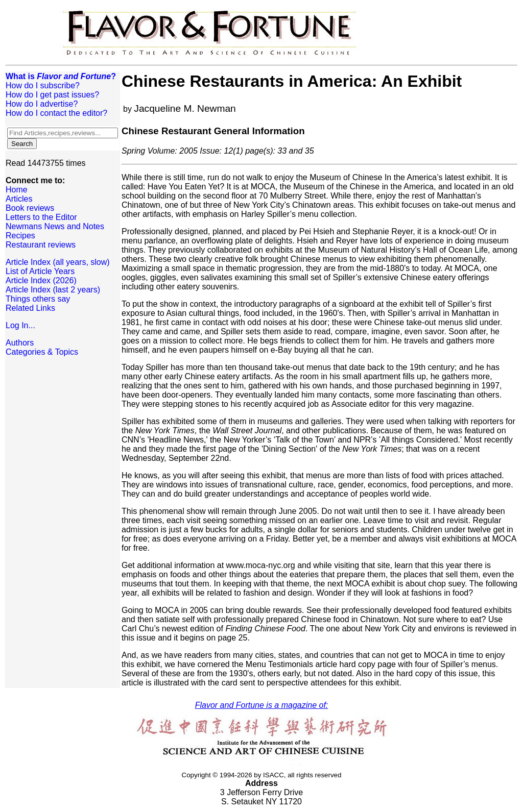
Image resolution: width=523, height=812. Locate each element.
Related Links (30, 308)
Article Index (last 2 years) (53, 290)
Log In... (20, 325)
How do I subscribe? (43, 85)
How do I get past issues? (52, 95)
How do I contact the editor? (56, 113)
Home (17, 190)
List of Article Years (40, 271)
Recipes (20, 236)
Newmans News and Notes (55, 226)
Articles (19, 199)
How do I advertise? (42, 104)
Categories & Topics (42, 352)
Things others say (38, 299)
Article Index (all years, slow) (58, 262)
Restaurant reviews (41, 245)
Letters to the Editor (41, 217)
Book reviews (30, 208)
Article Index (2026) (41, 280)
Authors (20, 343)
